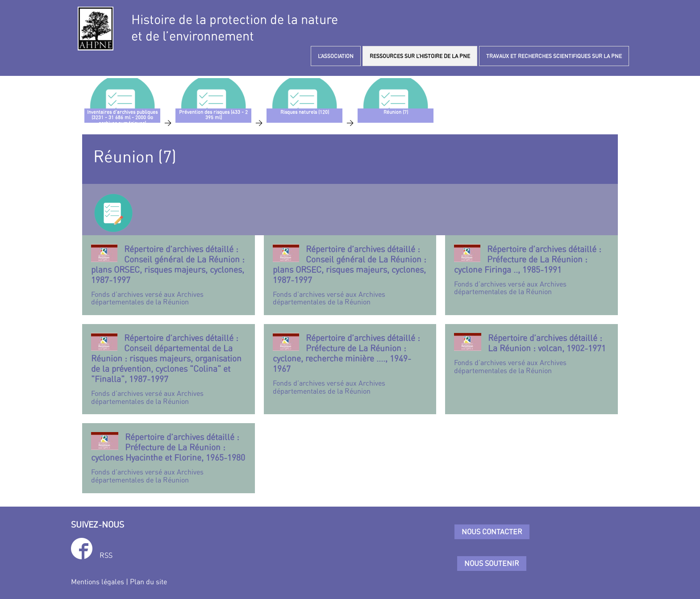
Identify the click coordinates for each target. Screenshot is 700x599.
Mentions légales (98, 582)
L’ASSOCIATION (336, 56)
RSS (106, 555)
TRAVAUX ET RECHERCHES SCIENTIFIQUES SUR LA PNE (554, 56)
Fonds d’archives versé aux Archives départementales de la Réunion (169, 275)
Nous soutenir (492, 563)
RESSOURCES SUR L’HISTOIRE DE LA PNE (420, 56)
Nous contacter (492, 532)
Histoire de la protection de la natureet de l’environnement (235, 28)
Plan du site (148, 582)
